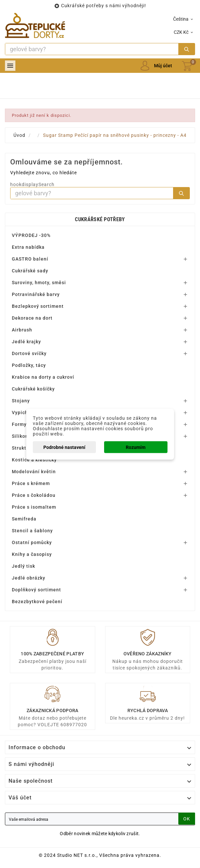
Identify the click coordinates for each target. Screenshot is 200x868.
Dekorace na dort (32, 318)
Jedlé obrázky (29, 578)
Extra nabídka (28, 247)
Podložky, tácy (29, 365)
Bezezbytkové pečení (37, 602)
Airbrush (22, 330)
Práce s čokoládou (34, 495)
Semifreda (24, 519)
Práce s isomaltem (34, 507)
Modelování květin (34, 472)
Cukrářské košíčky (33, 389)
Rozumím (136, 447)
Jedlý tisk (23, 566)
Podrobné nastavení (64, 447)
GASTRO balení (30, 259)
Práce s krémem (31, 483)
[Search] (92, 49)
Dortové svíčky (29, 353)
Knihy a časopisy (32, 554)
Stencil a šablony (32, 531)
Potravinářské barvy (36, 294)
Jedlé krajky (26, 342)
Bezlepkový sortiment (38, 306)
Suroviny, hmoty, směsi (39, 283)
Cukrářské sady (30, 271)
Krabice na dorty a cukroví (43, 377)
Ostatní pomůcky (32, 542)
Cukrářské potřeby (100, 219)
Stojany (21, 401)
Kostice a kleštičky (34, 460)
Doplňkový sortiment (36, 590)
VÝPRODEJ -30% (31, 235)
